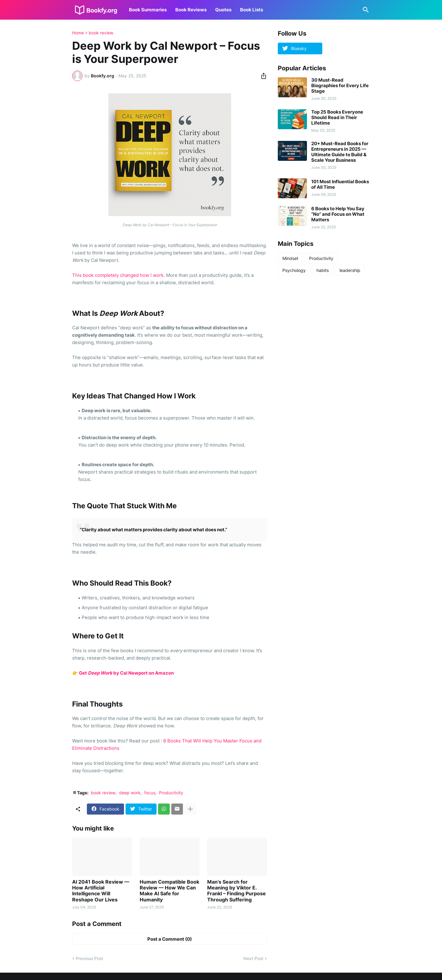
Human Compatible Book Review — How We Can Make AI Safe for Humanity (169, 891)
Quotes (223, 10)
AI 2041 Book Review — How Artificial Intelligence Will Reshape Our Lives (101, 891)
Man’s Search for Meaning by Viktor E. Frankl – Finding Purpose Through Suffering (237, 891)
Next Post (253, 958)
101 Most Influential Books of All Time (340, 184)
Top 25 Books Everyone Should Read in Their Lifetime (337, 118)
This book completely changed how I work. (118, 275)
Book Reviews (191, 10)
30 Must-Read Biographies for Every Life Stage (340, 86)
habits (323, 270)
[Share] (262, 76)
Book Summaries (148, 10)
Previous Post (89, 958)
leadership (350, 270)
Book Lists (252, 10)
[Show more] (190, 809)
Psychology (294, 270)
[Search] (365, 10)
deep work (130, 793)
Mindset (290, 258)
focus (150, 793)
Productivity (171, 793)
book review (101, 33)
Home (78, 33)
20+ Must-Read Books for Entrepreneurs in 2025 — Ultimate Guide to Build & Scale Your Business (340, 152)
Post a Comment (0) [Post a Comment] (170, 939)
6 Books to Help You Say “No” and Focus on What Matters (338, 214)
